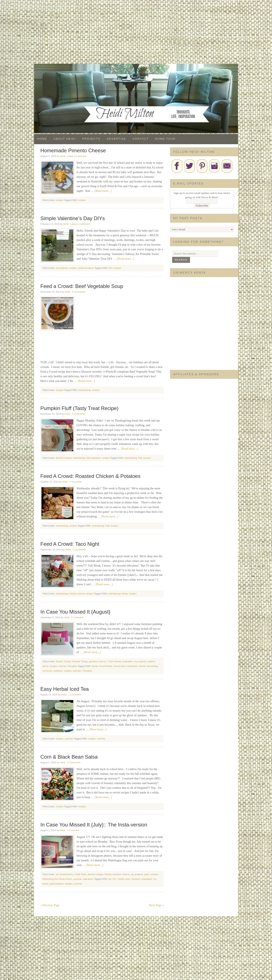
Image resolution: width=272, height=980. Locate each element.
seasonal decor (86, 268)
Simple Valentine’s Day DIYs (73, 218)
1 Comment (76, 482)
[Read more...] (103, 191)
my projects (62, 268)
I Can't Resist (114, 661)
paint (147, 874)
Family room (124, 879)
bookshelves (66, 874)
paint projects (57, 884)
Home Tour (165, 139)
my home (47, 671)
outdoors (58, 671)
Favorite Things (80, 661)
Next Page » (156, 905)
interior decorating (148, 666)
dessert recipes (64, 458)
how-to (81, 594)
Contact (141, 139)
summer (63, 666)
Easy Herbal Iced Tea (65, 689)
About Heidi (65, 139)
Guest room (120, 666)
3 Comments (79, 414)
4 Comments (79, 292)
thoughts (72, 666)
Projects (91, 139)
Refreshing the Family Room (57, 879)
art (57, 874)
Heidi (63, 156)
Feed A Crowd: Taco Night (70, 544)
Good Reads (106, 666)
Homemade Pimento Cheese (73, 150)
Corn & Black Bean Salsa (69, 757)
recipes (60, 200)
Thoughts (87, 671)
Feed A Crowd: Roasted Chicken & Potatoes (90, 476)
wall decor (88, 879)
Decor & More (136, 72)
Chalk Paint (80, 874)
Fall (140, 458)
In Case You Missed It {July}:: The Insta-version (94, 825)
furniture (117, 874)
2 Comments (74, 762)
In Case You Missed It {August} (75, 612)
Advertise (116, 139)
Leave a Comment (77, 156)
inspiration (127, 661)
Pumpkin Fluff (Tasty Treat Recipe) (79, 408)
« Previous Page (50, 905)
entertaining (85, 390)
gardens (93, 661)
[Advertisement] (136, 32)
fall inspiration (94, 458)
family (125, 594)
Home (42, 139)
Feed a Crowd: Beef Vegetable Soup (82, 286)
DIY (111, 268)
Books (59, 661)
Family (73, 594)
